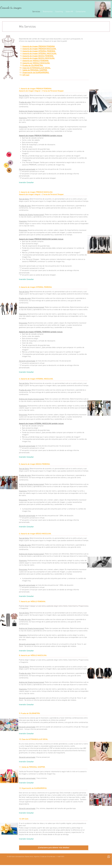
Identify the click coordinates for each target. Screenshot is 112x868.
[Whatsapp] (109, 857)
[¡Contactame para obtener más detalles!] (54, 848)
